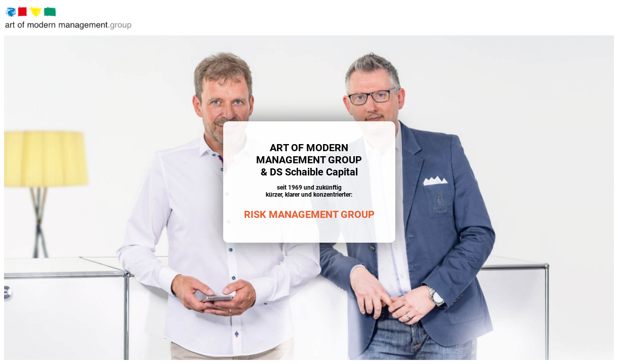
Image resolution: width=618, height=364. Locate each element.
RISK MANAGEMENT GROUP (309, 214)
